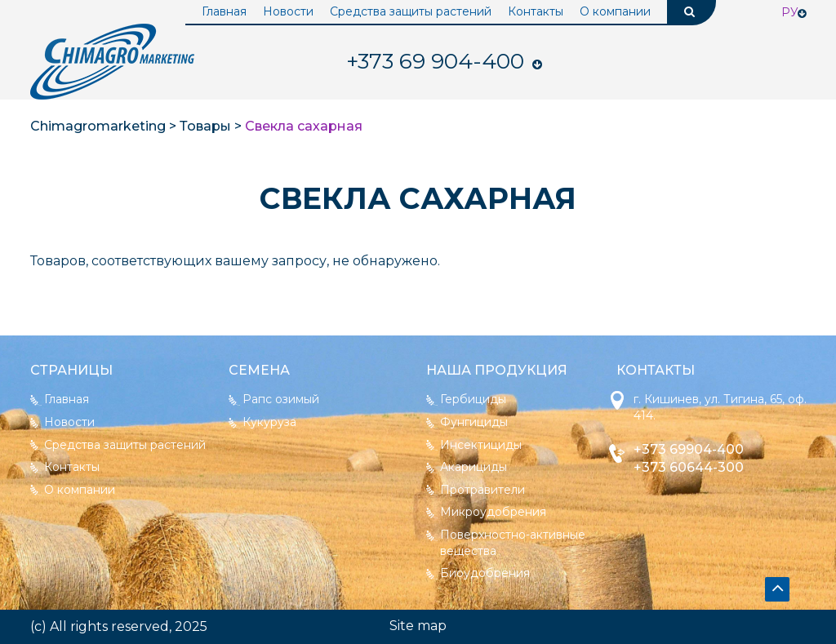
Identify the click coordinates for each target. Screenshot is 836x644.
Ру (790, 12)
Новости (288, 11)
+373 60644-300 (689, 467)
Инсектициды (481, 445)
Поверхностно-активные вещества (513, 543)
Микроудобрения (493, 512)
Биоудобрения (485, 573)
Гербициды (473, 399)
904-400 (435, 61)
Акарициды (474, 467)
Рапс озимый (281, 399)
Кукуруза (269, 422)
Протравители (482, 490)
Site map (418, 626)
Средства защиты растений (411, 11)
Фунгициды (474, 422)
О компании (615, 11)
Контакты (536, 11)
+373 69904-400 (689, 449)
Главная (224, 11)
